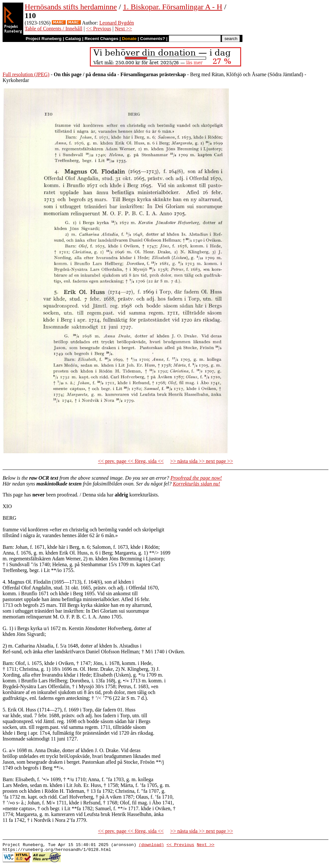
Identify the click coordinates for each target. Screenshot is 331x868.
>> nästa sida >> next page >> (202, 461)
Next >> (123, 29)
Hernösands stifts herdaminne (71, 7)
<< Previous (99, 29)
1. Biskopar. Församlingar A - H (172, 7)
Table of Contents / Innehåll (53, 29)
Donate (129, 39)
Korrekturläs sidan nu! (197, 484)
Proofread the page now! (196, 478)
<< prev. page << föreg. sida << (131, 461)
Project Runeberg (43, 39)
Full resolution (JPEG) (26, 74)
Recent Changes (101, 39)
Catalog (73, 39)
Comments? (153, 39)
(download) (151, 845)
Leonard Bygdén (117, 23)
